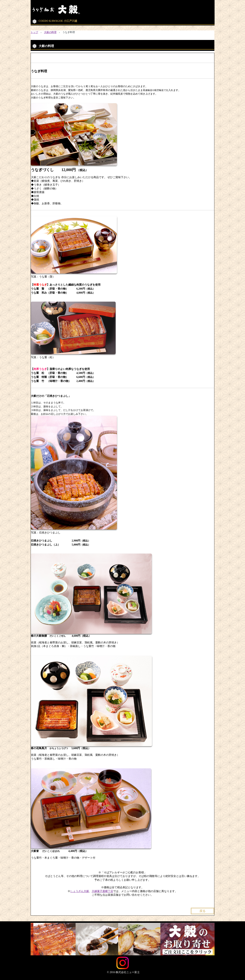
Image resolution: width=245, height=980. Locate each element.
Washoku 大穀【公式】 (73, 9)
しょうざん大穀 (80, 891)
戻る (203, 911)
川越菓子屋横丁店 (102, 891)
